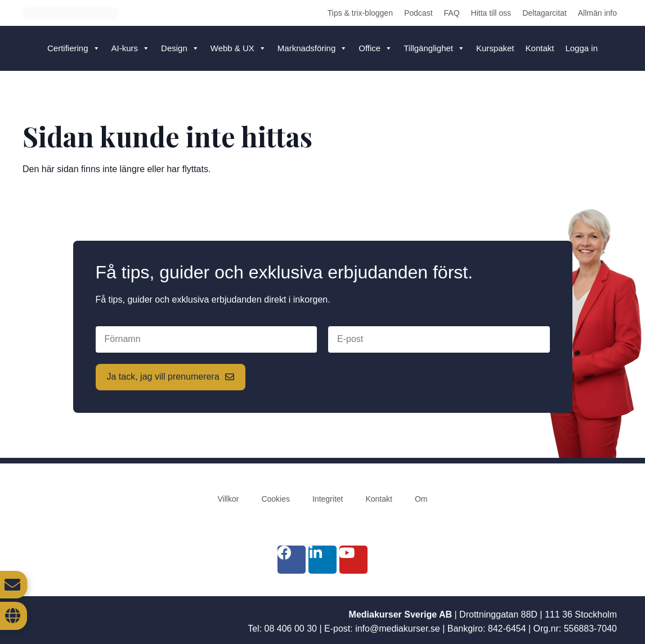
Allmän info (597, 13)
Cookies (276, 499)
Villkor (229, 499)
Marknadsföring (312, 48)
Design (180, 48)
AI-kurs (131, 48)
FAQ (452, 13)
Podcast (418, 13)
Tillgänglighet (434, 48)
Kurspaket (495, 48)
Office (375, 48)
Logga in (581, 48)
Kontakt (540, 48)
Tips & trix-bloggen (360, 13)
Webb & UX (238, 48)
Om (421, 499)
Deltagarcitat (545, 13)
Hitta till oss (491, 13)
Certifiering (74, 48)
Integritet (328, 499)
